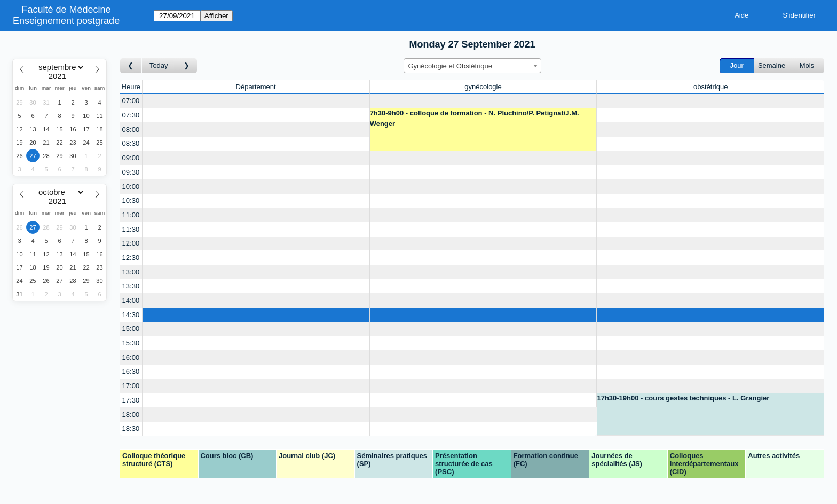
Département (256, 87)
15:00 (131, 329)
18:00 (131, 415)
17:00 (131, 386)
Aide (741, 15)
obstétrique (710, 87)
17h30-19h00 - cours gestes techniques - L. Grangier (683, 398)
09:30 (131, 172)
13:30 (131, 286)
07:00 (131, 101)
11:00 (131, 215)
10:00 (131, 187)
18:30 (131, 428)
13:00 (131, 272)
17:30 (131, 400)
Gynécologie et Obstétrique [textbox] (451, 66)
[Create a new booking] (256, 101)
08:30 (131, 143)
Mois (807, 65)
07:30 (131, 115)
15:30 (131, 343)
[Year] (60, 76)
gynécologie (483, 87)
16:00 (131, 357)
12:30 (131, 258)
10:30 (131, 200)
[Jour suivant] (187, 66)
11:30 (131, 229)
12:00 (131, 243)
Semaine (772, 65)
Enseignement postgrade (66, 21)
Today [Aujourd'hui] (159, 65)
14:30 (131, 315)
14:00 (131, 300)
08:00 (131, 129)
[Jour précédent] (131, 66)
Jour (737, 65)
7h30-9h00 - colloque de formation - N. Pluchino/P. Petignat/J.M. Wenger (475, 118)
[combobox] (472, 66)
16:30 (131, 371)
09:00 (131, 158)
